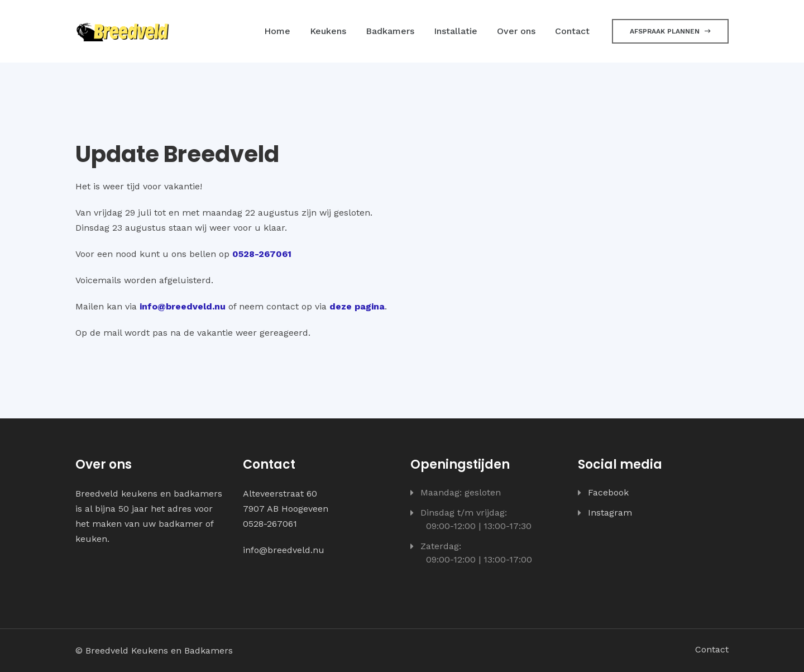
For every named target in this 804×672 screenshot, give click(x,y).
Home (277, 31)
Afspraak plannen (670, 31)
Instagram (610, 513)
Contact (572, 31)
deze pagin (354, 306)
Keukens (328, 31)
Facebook (608, 492)
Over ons (516, 31)
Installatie (456, 31)
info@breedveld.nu (183, 306)
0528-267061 (262, 254)
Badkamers (390, 31)
